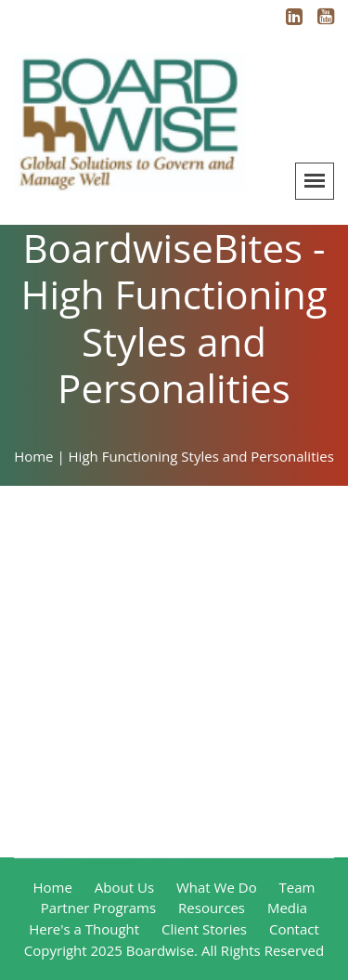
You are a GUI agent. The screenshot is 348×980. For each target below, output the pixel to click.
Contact (294, 929)
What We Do (217, 887)
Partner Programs (98, 908)
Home (53, 887)
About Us (124, 887)
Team (297, 887)
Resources (212, 908)
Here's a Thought (84, 929)
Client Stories (204, 929)
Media (287, 908)
